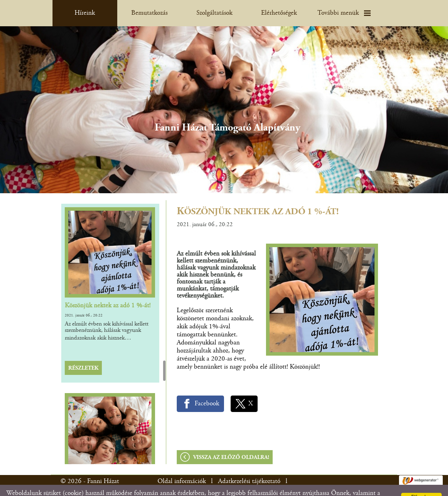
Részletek (83, 354)
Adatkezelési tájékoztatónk (329, 487)
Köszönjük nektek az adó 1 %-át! (108, 292)
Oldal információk (182, 467)
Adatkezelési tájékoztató (249, 467)
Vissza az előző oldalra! (231, 443)
